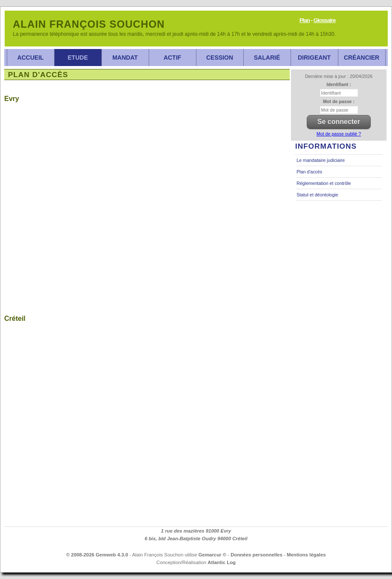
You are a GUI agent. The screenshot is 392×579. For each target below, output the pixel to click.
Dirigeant (314, 58)
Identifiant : (339, 84)
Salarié (267, 58)
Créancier (362, 58)
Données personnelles (257, 555)
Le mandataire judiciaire (321, 160)
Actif (172, 58)
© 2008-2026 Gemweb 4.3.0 (97, 555)
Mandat (125, 58)
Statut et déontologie (317, 195)
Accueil (30, 58)
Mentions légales (306, 555)
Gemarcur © (212, 555)
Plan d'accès (309, 172)
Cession (220, 58)
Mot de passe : (339, 101)
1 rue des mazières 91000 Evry (196, 531)
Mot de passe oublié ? (339, 134)
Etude (78, 58)
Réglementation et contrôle (324, 183)
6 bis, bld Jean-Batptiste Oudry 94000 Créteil (196, 539)
